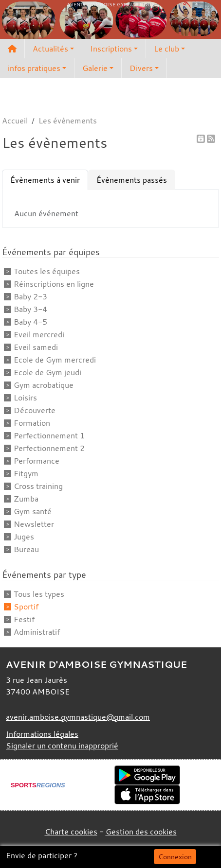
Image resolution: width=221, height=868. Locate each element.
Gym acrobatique (44, 385)
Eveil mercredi (39, 334)
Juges (24, 537)
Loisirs (25, 398)
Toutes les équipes (47, 271)
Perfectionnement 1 (49, 435)
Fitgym (26, 473)
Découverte (35, 410)
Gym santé (33, 511)
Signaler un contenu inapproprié (62, 746)
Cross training (38, 486)
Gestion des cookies (141, 832)
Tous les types (39, 594)
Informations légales (42, 734)
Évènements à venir (45, 180)
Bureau (26, 549)
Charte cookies (71, 832)
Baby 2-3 (30, 296)
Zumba (26, 499)
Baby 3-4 (30, 309)
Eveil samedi (36, 347)
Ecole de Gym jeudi (47, 372)
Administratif (37, 632)
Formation (32, 423)
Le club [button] (166, 49)
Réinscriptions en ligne (54, 284)
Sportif (26, 607)
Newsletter (34, 524)
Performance (37, 461)
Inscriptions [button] (111, 49)
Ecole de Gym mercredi (55, 360)
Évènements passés (132, 180)
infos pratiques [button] (34, 68)
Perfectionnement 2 (49, 448)
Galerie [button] (95, 68)
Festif (24, 619)
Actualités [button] (50, 49)
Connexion (175, 857)
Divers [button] (141, 68)
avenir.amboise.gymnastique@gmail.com (78, 717)
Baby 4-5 (30, 322)
